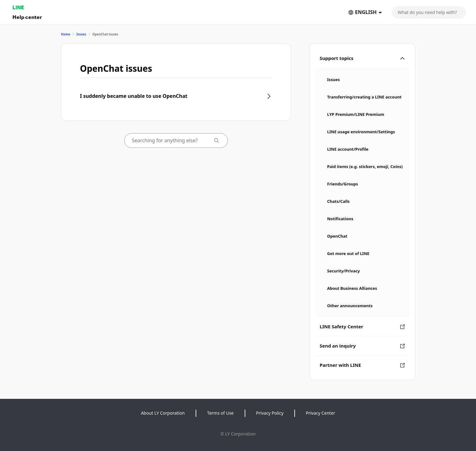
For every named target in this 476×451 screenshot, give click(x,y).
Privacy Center (320, 413)
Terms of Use (220, 413)
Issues (81, 34)
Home (66, 34)
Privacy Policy (270, 413)
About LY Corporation (163, 413)
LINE (18, 7)
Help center (27, 17)
